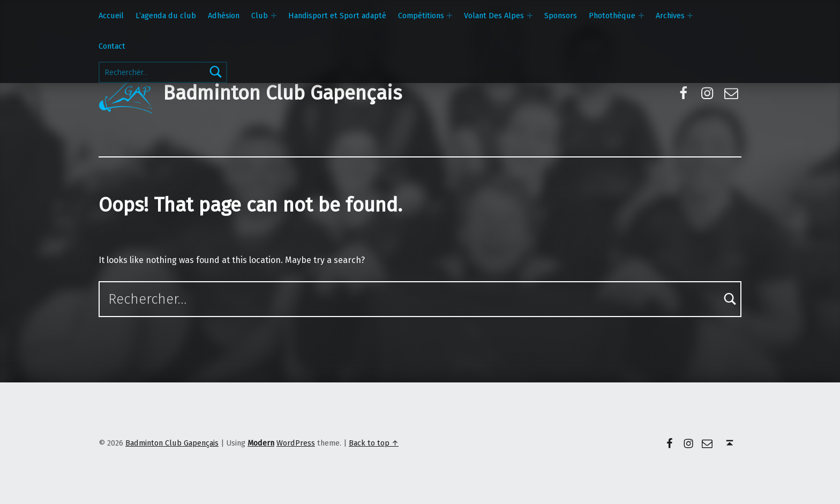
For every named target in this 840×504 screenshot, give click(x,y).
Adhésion (224, 16)
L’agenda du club (166, 16)
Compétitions (421, 16)
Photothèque (612, 16)
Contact (112, 46)
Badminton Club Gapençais (282, 93)
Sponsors (561, 16)
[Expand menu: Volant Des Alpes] (530, 16)
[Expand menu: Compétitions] (449, 16)
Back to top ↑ (374, 443)
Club (260, 16)
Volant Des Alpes (494, 16)
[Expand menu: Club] (274, 16)
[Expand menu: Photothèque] (641, 16)
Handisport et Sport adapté (337, 16)
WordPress (296, 443)
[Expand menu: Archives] (690, 16)
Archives (670, 16)
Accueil (111, 16)
